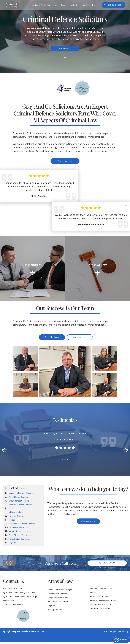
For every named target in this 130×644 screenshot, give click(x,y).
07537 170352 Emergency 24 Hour (21, 594)
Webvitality (123, 634)
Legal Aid (13, 544)
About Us (35, 5)
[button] (62, 461)
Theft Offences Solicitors (19, 536)
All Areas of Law (88, 522)
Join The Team (80, 338)
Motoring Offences (17, 517)
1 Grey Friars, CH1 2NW (14, 590)
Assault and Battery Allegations (22, 494)
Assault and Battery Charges (61, 591)
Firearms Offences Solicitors (21, 506)
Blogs (56, 5)
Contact (84, 5)
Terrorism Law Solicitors (19, 529)
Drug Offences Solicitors (19, 502)
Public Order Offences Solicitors (22, 525)
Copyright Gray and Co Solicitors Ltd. (20, 634)
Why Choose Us (65, 48)
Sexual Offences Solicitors (20, 532)
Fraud (11, 510)
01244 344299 (21, 598)
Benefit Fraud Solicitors (18, 498)
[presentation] (4, 451)
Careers (64, 5)
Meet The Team (52, 338)
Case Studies (74, 5)
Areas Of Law (46, 5)
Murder (12, 521)
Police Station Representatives (22, 540)
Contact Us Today (65, 161)
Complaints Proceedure (14, 607)
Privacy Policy (9, 603)
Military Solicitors (16, 513)
